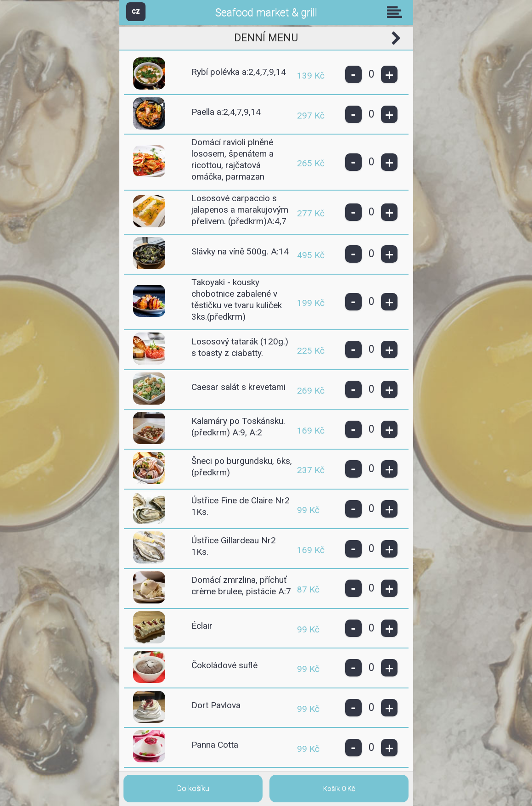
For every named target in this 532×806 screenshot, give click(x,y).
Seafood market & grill (266, 13)
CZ (136, 11)
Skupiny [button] (397, 12)
